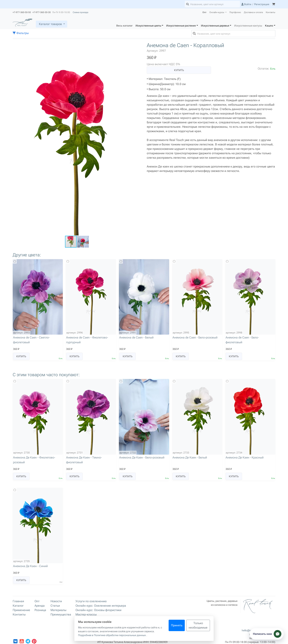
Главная (18, 601)
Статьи (55, 606)
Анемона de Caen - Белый (136, 337)
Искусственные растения (181, 26)
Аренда (40, 606)
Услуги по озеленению (91, 601)
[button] (138, 45)
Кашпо (269, 26)
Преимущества (61, 614)
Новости (56, 601)
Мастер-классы (86, 614)
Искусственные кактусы (248, 26)
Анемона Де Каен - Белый (190, 457)
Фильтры (21, 33)
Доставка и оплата (253, 12)
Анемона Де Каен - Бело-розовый (142, 457)
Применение (21, 610)
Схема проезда (80, 12)
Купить (179, 70)
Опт (204, 12)
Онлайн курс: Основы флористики (98, 610)
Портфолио (235, 12)
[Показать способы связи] (267, 634)
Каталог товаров (50, 24)
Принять (177, 625)
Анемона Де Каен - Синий (30, 566)
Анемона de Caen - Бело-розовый (195, 337)
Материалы (58, 610)
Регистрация (262, 4)
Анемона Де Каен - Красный (245, 457)
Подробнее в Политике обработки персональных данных (112, 635)
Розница (40, 610)
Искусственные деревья (215, 26)
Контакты (271, 12)
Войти (246, 4)
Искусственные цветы (148, 26)
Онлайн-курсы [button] (217, 12)
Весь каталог (124, 26)
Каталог (18, 606)
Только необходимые (198, 625)
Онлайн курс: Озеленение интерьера (101, 606)
